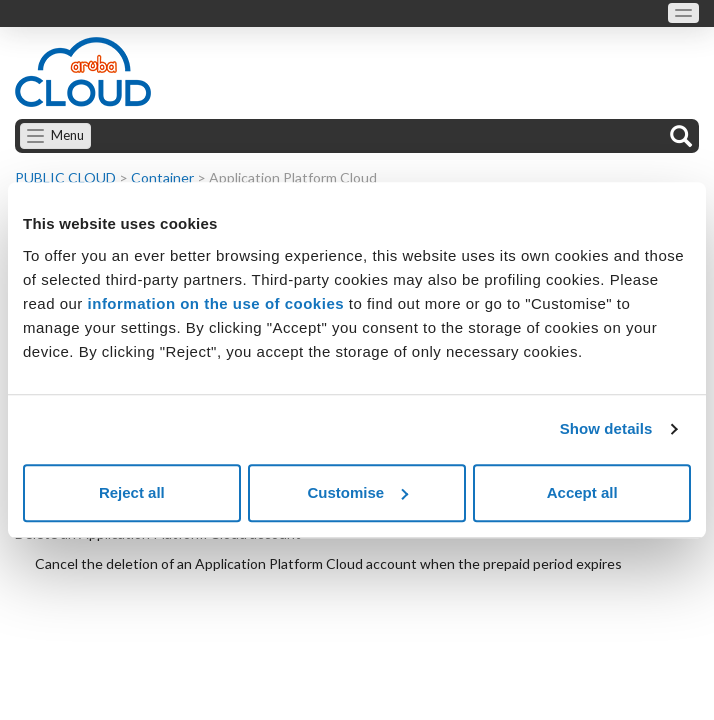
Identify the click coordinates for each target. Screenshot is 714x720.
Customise (357, 492)
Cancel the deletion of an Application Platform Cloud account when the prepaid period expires (328, 563)
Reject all (132, 492)
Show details (606, 428)
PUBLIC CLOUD (65, 177)
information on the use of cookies (216, 303)
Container (162, 177)
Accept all (582, 492)
